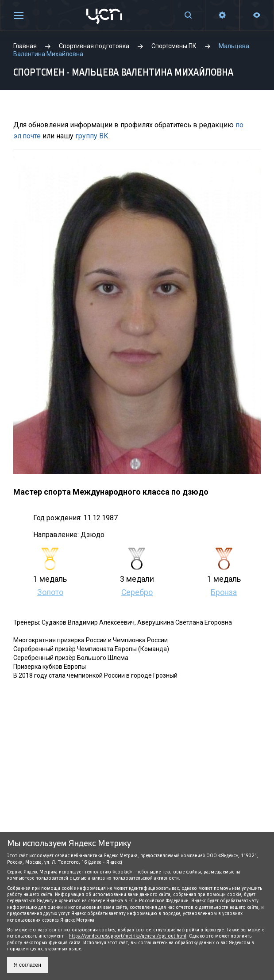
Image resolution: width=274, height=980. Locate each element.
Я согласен (27, 965)
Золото (50, 592)
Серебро (137, 592)
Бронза (224, 592)
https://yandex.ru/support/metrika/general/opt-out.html (128, 936)
